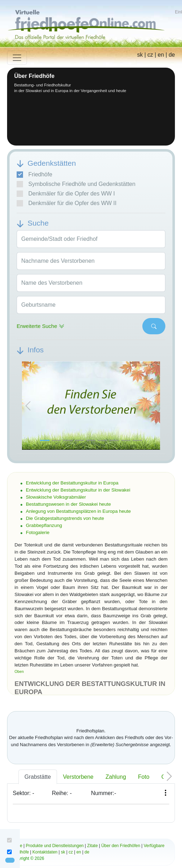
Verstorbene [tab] (78, 777)
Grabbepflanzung (44, 525)
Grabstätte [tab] (38, 777)
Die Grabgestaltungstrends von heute (65, 518)
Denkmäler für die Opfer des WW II (67, 203)
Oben (19, 671)
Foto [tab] (144, 777)
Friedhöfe (35, 175)
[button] (28, 406)
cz (150, 55)
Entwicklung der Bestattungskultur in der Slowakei (78, 490)
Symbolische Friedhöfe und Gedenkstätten (76, 184)
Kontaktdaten (45, 852)
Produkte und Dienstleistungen (55, 846)
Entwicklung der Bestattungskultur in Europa (72, 483)
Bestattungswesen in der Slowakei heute (68, 504)
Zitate (92, 846)
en (161, 55)
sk (140, 55)
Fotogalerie (38, 532)
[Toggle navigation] (17, 58)
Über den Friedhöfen (121, 846)
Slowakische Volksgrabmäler (56, 497)
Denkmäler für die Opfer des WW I (66, 194)
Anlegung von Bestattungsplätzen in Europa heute (78, 511)
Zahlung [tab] (116, 777)
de (172, 55)
